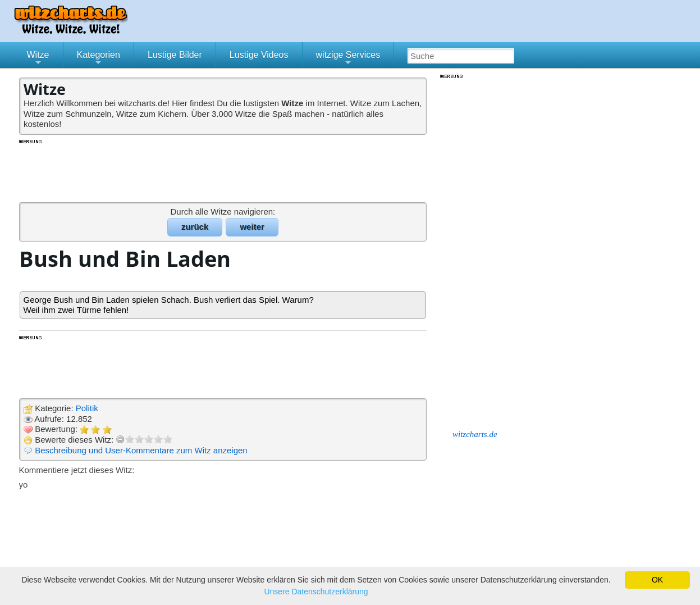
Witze (38, 59)
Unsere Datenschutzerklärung (316, 592)
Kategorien (99, 59)
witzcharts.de (475, 434)
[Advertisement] (224, 170)
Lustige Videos (259, 55)
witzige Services (348, 59)
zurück (195, 227)
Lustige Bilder (175, 55)
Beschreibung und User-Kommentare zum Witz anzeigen (141, 450)
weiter (252, 227)
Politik (87, 408)
